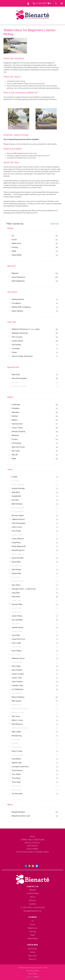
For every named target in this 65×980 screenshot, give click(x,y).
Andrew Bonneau (18, 488)
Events (32, 952)
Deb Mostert (16, 570)
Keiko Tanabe (17, 662)
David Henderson (18, 554)
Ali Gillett (15, 481)
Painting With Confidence (21, 307)
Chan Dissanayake (19, 523)
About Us (33, 959)
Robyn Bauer (17, 747)
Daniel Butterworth (19, 546)
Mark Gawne (16, 701)
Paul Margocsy (17, 724)
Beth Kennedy (17, 504)
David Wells (16, 562)
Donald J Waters (18, 581)
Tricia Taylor (16, 782)
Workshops (32, 949)
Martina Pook (17, 705)
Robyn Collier (17, 751)
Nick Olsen (16, 716)
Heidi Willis (16, 597)
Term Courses (17, 337)
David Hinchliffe (18, 558)
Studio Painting (17, 311)
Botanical (15, 435)
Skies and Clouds (18, 447)
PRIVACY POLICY (33, 843)
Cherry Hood (17, 527)
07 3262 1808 (41, 3)
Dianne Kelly (16, 573)
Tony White (16, 774)
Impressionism (17, 424)
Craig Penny (16, 543)
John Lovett (16, 643)
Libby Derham (17, 682)
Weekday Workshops (20, 333)
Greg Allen (16, 593)
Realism (15, 420)
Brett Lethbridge (18, 508)
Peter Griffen (16, 732)
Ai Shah (14, 477)
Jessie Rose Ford (18, 639)
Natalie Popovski (18, 712)
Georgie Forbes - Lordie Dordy (24, 589)
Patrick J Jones (17, 720)
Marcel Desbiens (18, 697)
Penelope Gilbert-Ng (20, 728)
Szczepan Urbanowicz (20, 767)
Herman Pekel (17, 604)
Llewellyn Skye (17, 685)
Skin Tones (16, 451)
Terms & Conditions (32, 971)
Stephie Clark (17, 763)
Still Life (15, 455)
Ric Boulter (16, 740)
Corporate (16, 349)
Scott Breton (16, 759)
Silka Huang (16, 786)
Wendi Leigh (17, 790)
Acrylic (14, 240)
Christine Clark (17, 535)
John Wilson (17, 647)
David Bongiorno (18, 550)
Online (14, 352)
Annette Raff (16, 496)
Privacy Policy (32, 974)
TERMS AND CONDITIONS (33, 840)
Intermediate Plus (18, 281)
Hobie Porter (17, 608)
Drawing (15, 247)
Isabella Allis (16, 612)
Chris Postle (16, 531)
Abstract (15, 416)
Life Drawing (16, 345)
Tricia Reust (16, 778)
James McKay (17, 616)
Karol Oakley (17, 651)
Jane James (16, 624)
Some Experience (18, 277)
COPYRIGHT (32, 846)
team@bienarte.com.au (33, 911)
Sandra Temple (17, 755)
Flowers (15, 439)
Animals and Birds (19, 432)
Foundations (16, 303)
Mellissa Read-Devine (20, 709)
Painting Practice (18, 299)
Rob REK (15, 743)
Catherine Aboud (18, 519)
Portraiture (16, 408)
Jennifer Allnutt (17, 627)
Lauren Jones (17, 678)
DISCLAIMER (32, 849)
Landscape (16, 404)
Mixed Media (17, 255)
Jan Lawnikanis (17, 620)
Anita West (16, 492)
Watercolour (16, 243)
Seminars (15, 382)
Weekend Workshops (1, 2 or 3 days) (26, 329)
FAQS (33, 837)
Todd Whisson (17, 770)
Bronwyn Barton (18, 512)
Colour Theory (17, 428)
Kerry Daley (16, 666)
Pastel (14, 251)
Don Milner (16, 577)
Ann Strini (15, 500)
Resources (32, 956)
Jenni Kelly (16, 635)
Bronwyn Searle (18, 515)
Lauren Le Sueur (18, 674)
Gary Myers (16, 585)
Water (14, 459)
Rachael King (17, 736)
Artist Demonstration (19, 378)
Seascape (15, 412)
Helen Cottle (16, 600)
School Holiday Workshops (22, 356)
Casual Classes (17, 341)
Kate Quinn (16, 655)
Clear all (54, 224)
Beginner (15, 273)
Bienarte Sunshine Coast (21, 816)
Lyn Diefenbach (18, 689)
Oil (13, 236)
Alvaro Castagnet (18, 485)
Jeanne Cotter (17, 631)
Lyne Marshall (17, 693)
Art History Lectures (19, 386)
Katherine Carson (18, 658)
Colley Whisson (18, 539)
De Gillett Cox (17, 566)
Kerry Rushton (17, 670)
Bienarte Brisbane (18, 812)
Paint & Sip (16, 375)
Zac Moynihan (17, 794)
